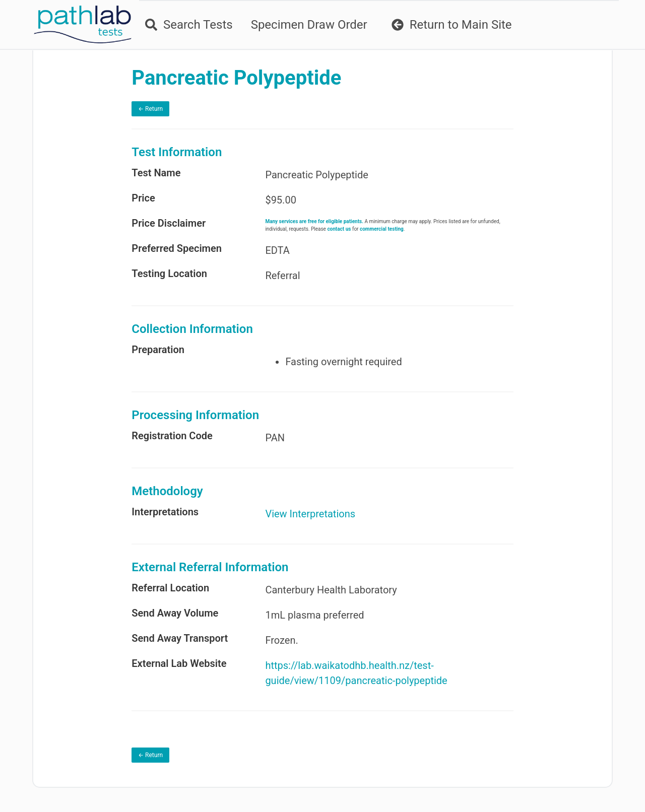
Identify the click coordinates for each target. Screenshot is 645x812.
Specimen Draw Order (309, 25)
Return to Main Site (452, 25)
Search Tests (189, 25)
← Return (150, 109)
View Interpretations (310, 514)
